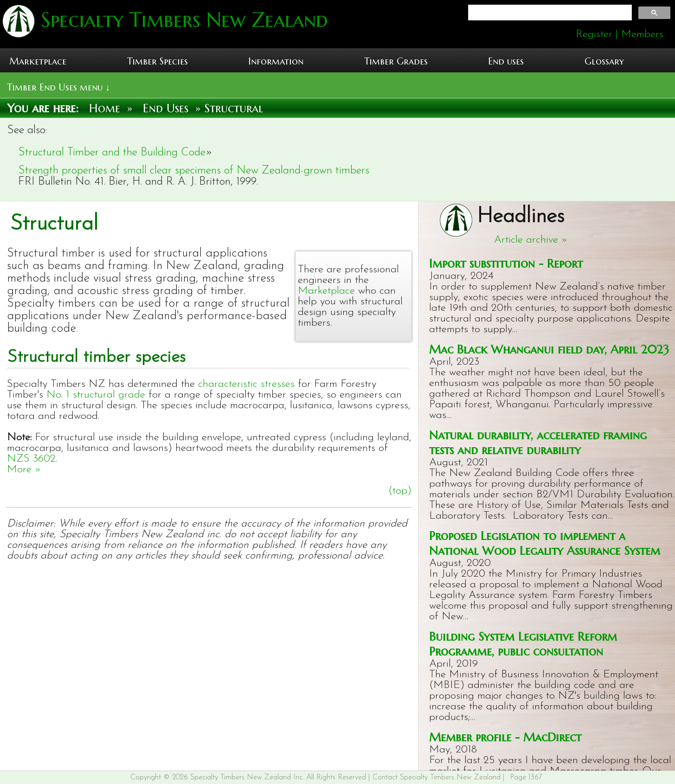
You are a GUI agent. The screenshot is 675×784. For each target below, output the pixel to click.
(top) (400, 491)
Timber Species (157, 61)
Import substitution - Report (506, 263)
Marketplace (38, 61)
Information (276, 61)
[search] (549, 13)
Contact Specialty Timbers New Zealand (437, 778)
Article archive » (531, 240)
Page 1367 (526, 778)
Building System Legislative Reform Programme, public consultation (523, 644)
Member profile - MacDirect (505, 737)
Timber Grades (396, 61)
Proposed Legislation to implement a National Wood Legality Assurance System (545, 543)
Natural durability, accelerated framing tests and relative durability (538, 443)
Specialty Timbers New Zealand (181, 20)
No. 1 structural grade (96, 395)
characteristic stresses (246, 384)
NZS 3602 (31, 459)
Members (642, 35)
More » (24, 470)
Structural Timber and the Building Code (112, 153)
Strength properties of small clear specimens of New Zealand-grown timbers (194, 171)
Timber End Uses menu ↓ (58, 87)
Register (594, 35)
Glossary (604, 61)
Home (105, 108)
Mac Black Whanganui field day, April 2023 (549, 349)
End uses (506, 61)
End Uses (166, 108)
